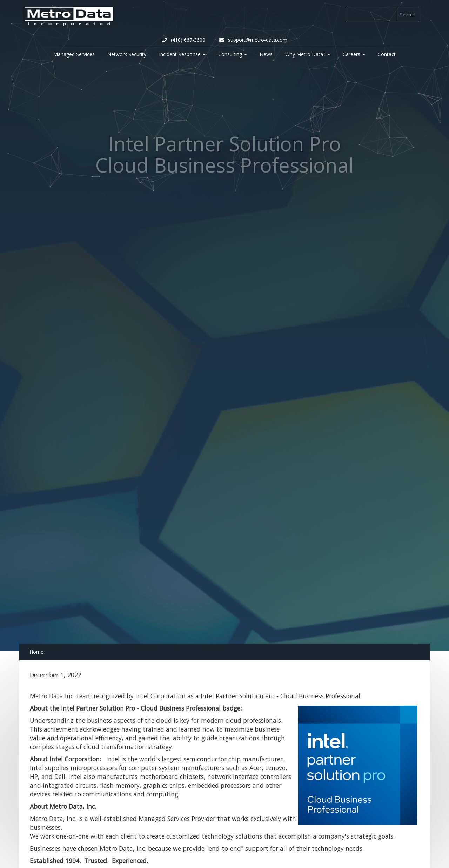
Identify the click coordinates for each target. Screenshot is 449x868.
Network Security (127, 54)
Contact (387, 54)
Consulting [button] (233, 54)
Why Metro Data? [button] (308, 54)
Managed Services (74, 54)
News (266, 54)
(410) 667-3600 (184, 40)
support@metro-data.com (253, 40)
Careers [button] (354, 54)
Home (36, 652)
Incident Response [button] (182, 54)
